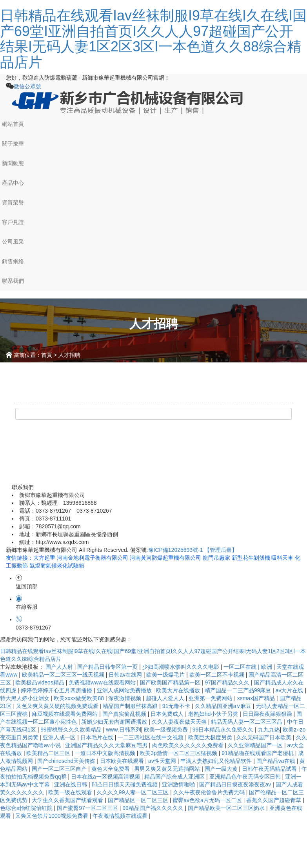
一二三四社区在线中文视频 (151, 737)
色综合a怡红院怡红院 (27, 808)
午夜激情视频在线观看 (121, 816)
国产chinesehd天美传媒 (67, 761)
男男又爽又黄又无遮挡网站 (168, 769)
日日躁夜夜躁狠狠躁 (268, 714)
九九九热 (269, 730)
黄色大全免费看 (111, 769)
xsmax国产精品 (257, 698)
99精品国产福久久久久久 (153, 808)
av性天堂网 (163, 761)
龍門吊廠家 (217, 558)
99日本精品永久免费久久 (224, 730)
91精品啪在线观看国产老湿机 (258, 753)
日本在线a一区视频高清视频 (106, 777)
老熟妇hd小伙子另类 (214, 714)
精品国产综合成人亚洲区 (175, 777)
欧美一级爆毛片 (166, 675)
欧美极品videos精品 (40, 682)
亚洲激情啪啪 (179, 784)
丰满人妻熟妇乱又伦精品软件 (217, 761)
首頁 (47, 355)
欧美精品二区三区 (49, 753)
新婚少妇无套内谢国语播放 (115, 722)
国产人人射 (60, 667)
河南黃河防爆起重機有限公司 (166, 558)
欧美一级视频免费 (167, 730)
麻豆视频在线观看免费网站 (65, 714)
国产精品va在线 (277, 761)
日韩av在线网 (126, 675)
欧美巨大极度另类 (211, 737)
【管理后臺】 (221, 550)
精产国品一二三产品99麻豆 (239, 690)
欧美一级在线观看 (71, 792)
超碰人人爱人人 (166, 698)
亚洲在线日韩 (71, 784)
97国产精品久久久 (228, 682)
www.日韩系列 (123, 730)
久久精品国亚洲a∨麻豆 (224, 706)
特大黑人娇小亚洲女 (25, 698)
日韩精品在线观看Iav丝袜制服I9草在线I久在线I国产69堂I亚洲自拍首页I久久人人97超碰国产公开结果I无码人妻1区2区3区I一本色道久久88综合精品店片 (153, 39)
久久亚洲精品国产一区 (256, 745)
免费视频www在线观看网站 (103, 682)
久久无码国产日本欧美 (265, 737)
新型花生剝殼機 (252, 558)
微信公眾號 (27, 86)
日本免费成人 (168, 714)
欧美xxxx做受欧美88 (79, 698)
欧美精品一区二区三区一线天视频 (64, 675)
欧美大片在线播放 (179, 690)
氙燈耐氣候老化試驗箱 (57, 566)
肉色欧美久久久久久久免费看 (189, 745)
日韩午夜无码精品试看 (270, 769)
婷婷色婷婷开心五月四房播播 (57, 690)
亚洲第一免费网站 (211, 698)
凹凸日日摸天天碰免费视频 (125, 784)
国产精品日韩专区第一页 (108, 667)
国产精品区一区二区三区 (139, 800)
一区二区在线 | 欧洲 (248, 667)
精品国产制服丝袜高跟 (131, 706)
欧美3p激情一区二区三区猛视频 (179, 753)
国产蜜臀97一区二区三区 (88, 808)
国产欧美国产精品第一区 (171, 682)
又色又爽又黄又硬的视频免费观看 (58, 706)
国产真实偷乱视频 (125, 714)
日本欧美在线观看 (123, 761)
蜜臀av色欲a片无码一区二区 (208, 800)
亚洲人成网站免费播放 (125, 690)
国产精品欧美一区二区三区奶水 (227, 808)
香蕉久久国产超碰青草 (274, 800)
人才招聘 (69, 355)
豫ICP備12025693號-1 (176, 550)
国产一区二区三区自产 (60, 769)
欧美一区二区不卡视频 (218, 675)
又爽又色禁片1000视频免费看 (52, 816)
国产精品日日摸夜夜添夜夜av (236, 784)
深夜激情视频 (125, 698)
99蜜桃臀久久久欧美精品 (72, 730)
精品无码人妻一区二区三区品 (247, 722)
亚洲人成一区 (60, 737)
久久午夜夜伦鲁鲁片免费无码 (210, 792)
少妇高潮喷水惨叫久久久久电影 (182, 667)
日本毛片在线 (98, 737)
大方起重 (45, 558)
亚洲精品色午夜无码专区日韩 (246, 777)
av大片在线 (290, 690)
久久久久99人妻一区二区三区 (134, 792)
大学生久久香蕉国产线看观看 (68, 800)
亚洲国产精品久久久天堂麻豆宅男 (107, 745)
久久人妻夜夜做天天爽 (180, 722)
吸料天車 (283, 558)
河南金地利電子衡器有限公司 (93, 558)
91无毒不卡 (177, 706)
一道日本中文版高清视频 (106, 753)
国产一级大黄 (222, 769)
